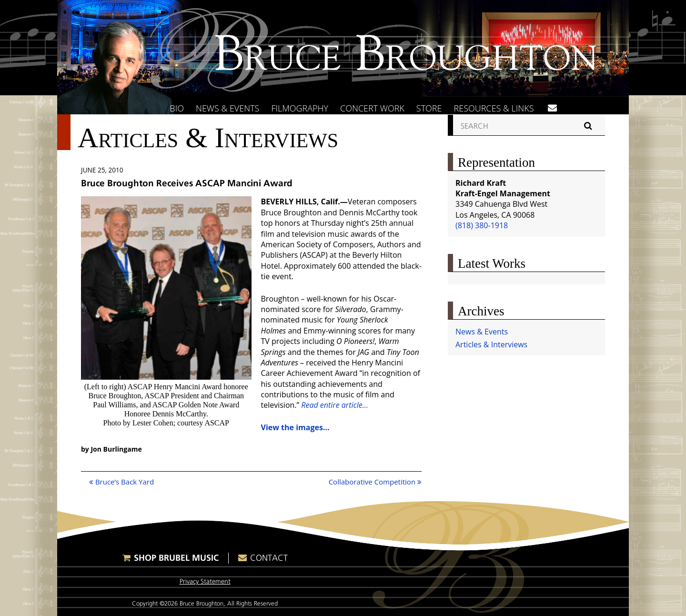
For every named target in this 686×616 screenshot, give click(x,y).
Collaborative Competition (375, 482)
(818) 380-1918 (482, 225)
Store (429, 108)
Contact (269, 558)
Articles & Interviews (491, 344)
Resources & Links (494, 108)
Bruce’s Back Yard (121, 482)
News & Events (228, 108)
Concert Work (372, 108)
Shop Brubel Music (176, 558)
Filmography (300, 108)
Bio (177, 108)
